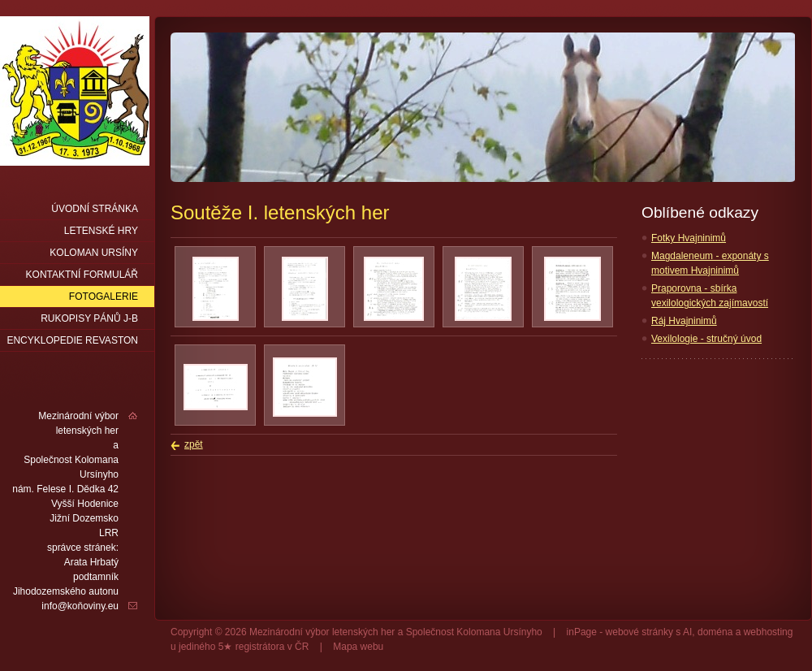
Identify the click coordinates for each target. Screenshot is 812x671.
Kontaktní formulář (82, 275)
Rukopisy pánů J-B (89, 318)
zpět (194, 444)
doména (715, 632)
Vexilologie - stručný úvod (706, 339)
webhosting (769, 632)
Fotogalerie (104, 297)
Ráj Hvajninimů (684, 321)
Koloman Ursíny (94, 253)
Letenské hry (101, 231)
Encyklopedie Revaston (72, 340)
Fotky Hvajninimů (689, 238)
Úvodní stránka (95, 209)
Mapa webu (358, 647)
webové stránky (639, 632)
